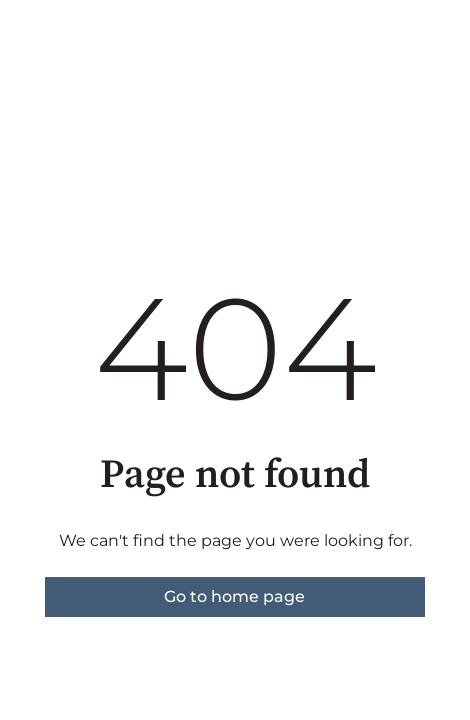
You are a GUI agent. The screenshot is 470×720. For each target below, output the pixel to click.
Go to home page (234, 596)
